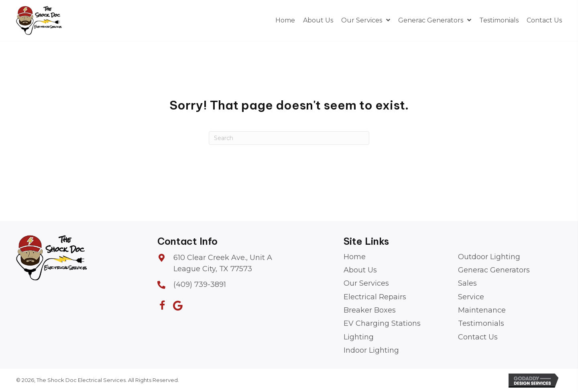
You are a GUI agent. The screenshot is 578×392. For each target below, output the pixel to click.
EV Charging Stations (382, 323)
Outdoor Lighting (489, 257)
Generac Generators (494, 270)
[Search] (289, 138)
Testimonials (481, 323)
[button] (162, 306)
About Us (360, 270)
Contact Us (478, 337)
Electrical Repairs (375, 297)
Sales (467, 283)
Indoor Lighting (371, 350)
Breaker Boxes (370, 310)
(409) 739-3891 (200, 284)
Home (355, 257)
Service (471, 297)
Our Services (366, 283)
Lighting (359, 337)
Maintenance (482, 310)
